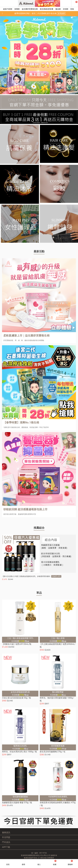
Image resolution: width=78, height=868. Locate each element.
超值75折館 (8, 9)
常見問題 (6, 837)
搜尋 (23, 864)
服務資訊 (6, 833)
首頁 (8, 864)
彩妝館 (73, 9)
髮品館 (58, 9)
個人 (39, 864)
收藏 (55, 863)
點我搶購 (61, 13)
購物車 (70, 863)
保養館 (17, 9)
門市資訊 (6, 842)
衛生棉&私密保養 (47, 9)
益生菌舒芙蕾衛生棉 (30, 9)
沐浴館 (66, 9)
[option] (39, 55)
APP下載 (6, 847)
